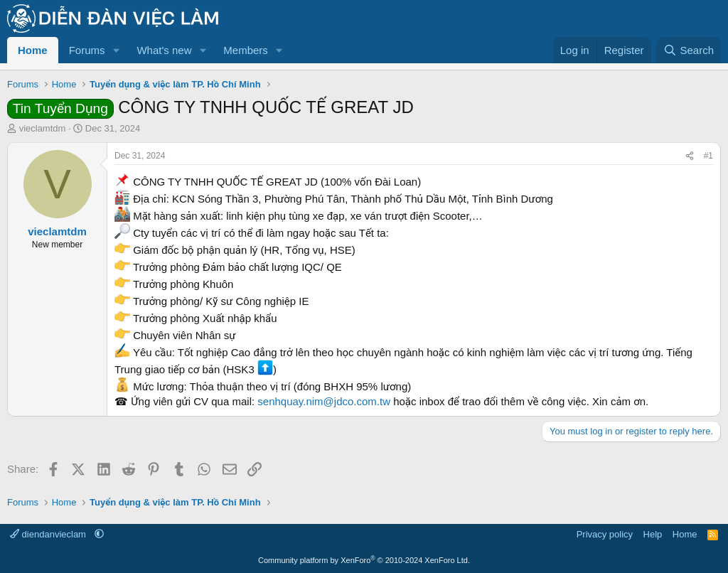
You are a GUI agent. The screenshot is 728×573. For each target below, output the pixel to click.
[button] (116, 50)
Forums (87, 50)
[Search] (689, 50)
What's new (164, 50)
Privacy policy (605, 534)
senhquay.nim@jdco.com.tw (324, 401)
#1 (708, 156)
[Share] (690, 156)
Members (246, 50)
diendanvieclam (49, 534)
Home (33, 50)
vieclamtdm (43, 128)
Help (653, 534)
